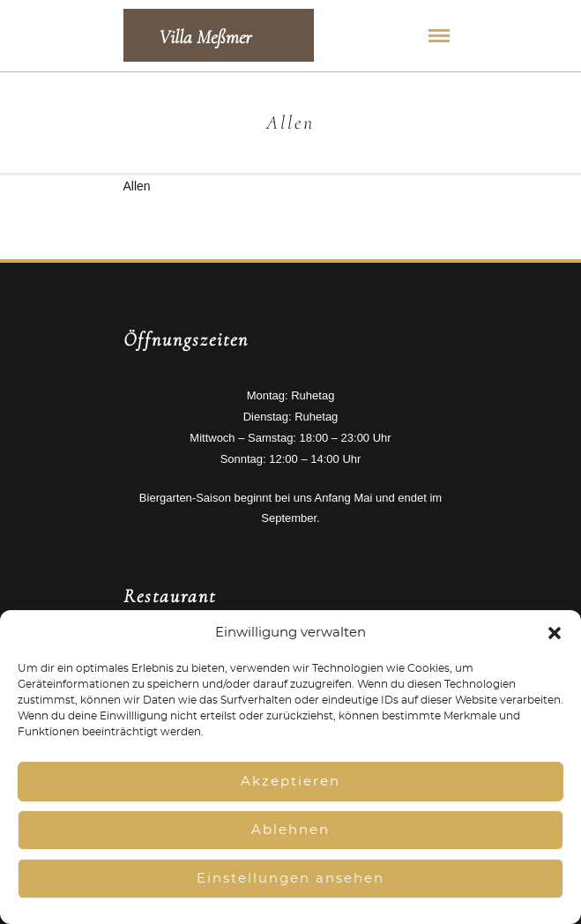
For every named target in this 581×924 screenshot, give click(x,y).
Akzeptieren (290, 782)
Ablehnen (290, 830)
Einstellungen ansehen (290, 879)
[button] (555, 633)
